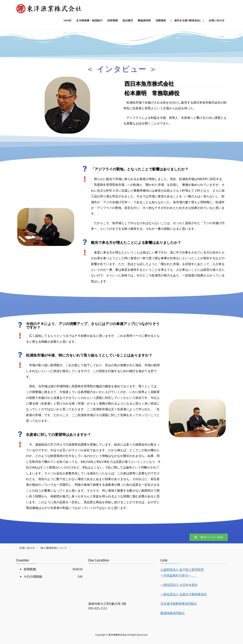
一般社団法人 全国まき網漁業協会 (184, 594)
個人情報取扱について (54, 548)
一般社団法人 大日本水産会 (179, 585)
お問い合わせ (27, 548)
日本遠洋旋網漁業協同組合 (179, 603)
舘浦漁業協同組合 (173, 613)
